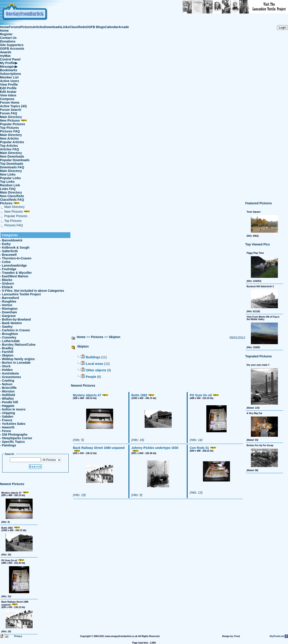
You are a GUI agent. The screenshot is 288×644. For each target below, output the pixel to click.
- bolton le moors (13, 409)
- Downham (8, 312)
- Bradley (7, 348)
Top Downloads (12, 164)
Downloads (53, 27)
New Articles (9, 138)
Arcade (123, 27)
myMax (5, 56)
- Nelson (6, 384)
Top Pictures (9, 128)
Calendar (111, 27)
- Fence (6, 431)
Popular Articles (12, 142)
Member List (9, 77)
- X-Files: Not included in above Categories (32, 291)
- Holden (6, 370)
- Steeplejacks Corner (16, 438)
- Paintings (8, 445)
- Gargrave (8, 316)
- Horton (6, 305)
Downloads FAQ (12, 167)
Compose (7, 99)
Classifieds (78, 27)
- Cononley (8, 337)
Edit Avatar (8, 92)
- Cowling (7, 381)
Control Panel (10, 59)
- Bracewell (8, 255)
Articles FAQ (9, 149)
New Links (8, 174)
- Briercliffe (8, 388)
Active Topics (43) (13, 106)
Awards (6, 52)
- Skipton (7, 355)
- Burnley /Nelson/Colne (18, 345)
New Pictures (13, 120)
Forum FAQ (9, 113)
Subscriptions (10, 74)
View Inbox (8, 95)
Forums (15, 27)
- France (6, 420)
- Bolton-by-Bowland (15, 319)
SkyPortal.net (277, 636)
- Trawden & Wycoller (16, 273)
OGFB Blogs (95, 27)
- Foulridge (8, 269)
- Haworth (7, 427)
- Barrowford (9, 298)
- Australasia (9, 373)
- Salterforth (9, 251)
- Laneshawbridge (13, 265)
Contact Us (8, 38)
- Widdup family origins (17, 359)
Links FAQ (8, 189)
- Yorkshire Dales (13, 424)
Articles (39, 27)
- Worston (7, 391)
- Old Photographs (14, 435)
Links (65, 27)
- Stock (5, 366)
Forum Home (10, 103)
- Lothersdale (10, 341)
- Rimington (9, 309)
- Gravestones (10, 377)
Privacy (18, 636)
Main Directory (11, 117)
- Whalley (7, 399)
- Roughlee (8, 301)
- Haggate (7, 406)
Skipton (114, 337)
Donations (8, 41)
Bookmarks (9, 70)
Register (6, 34)
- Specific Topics (12, 442)
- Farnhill (7, 352)
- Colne (5, 262)
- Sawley (6, 327)
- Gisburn (7, 283)
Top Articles (9, 146)
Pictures (26, 27)
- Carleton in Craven (15, 330)
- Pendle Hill (9, 402)
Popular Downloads (15, 160)
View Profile (9, 85)
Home (4, 27)
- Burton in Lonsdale (15, 363)
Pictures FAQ (10, 131)
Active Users (10, 81)
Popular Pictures (12, 124)
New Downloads (12, 156)
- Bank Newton (11, 323)
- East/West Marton (14, 276)
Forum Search (11, 110)
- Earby (5, 244)
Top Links (7, 182)
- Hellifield (8, 395)
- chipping (8, 413)
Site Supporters (12, 45)
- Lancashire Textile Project (20, 294)
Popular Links (10, 178)
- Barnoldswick (11, 240)
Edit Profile (8, 88)
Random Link (10, 185)
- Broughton (9, 334)
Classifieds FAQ (12, 200)
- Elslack (6, 287)
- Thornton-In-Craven (16, 258)
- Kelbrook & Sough (15, 247)
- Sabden (7, 417)
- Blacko (6, 280)
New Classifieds (12, 196)
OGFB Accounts (12, 49)
